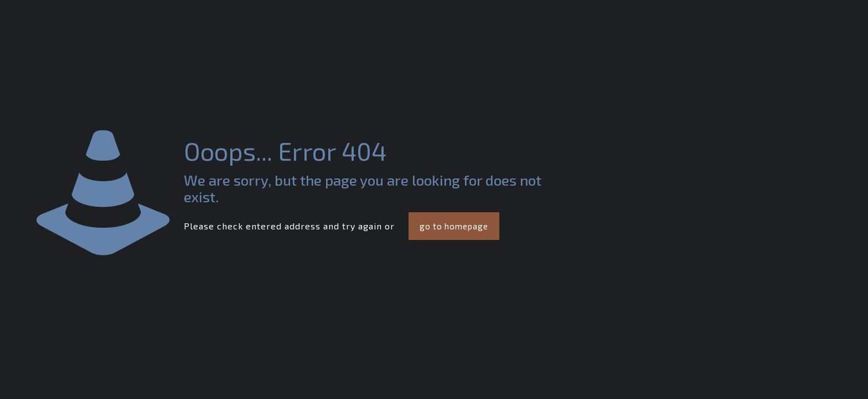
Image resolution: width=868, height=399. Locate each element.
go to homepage (454, 226)
